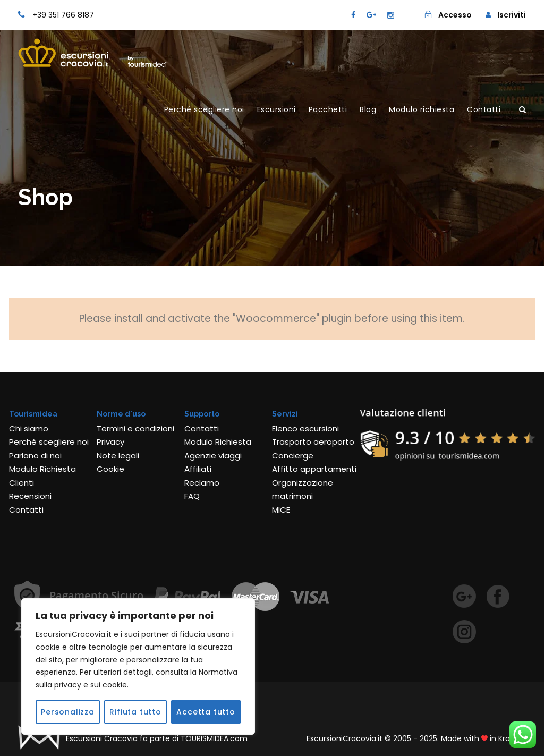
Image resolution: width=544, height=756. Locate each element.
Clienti (22, 483)
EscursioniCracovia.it (345, 738)
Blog (368, 109)
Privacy (110, 442)
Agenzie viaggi (213, 456)
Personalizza (68, 712)
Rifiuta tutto (135, 712)
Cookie (110, 469)
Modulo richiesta (422, 109)
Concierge (293, 456)
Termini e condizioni (135, 428)
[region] (138, 666)
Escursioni (277, 109)
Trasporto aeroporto (313, 442)
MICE (281, 510)
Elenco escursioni (305, 428)
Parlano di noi (35, 456)
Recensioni (30, 496)
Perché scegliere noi (204, 109)
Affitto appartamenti (314, 469)
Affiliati (198, 469)
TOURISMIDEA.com (214, 738)
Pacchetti (328, 109)
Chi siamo (29, 428)
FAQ (192, 496)
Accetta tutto (206, 712)
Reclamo (202, 483)
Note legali (118, 456)
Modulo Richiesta (42, 469)
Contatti (484, 109)
